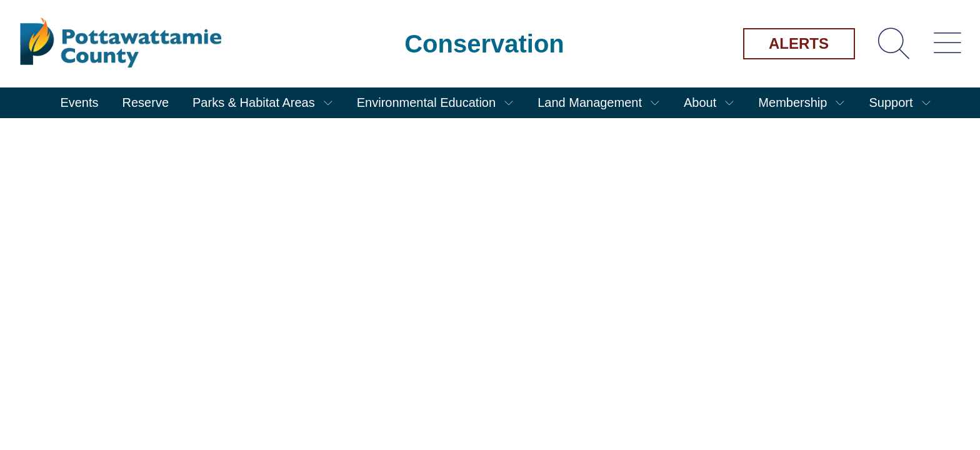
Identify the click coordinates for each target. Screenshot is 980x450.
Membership (792, 102)
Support (891, 102)
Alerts (799, 43)
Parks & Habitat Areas (254, 102)
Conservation (484, 44)
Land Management (590, 102)
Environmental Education (426, 102)
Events (79, 102)
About (700, 102)
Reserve (146, 102)
